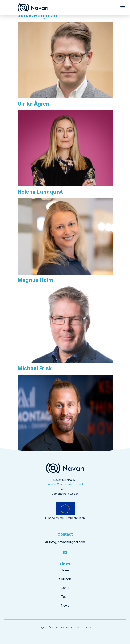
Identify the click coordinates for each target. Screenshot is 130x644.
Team (65, 597)
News (65, 605)
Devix (89, 627)
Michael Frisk (35, 368)
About (65, 588)
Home (65, 570)
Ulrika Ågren (33, 104)
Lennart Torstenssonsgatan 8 (65, 484)
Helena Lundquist (40, 192)
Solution (65, 579)
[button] (123, 8)
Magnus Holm (35, 280)
